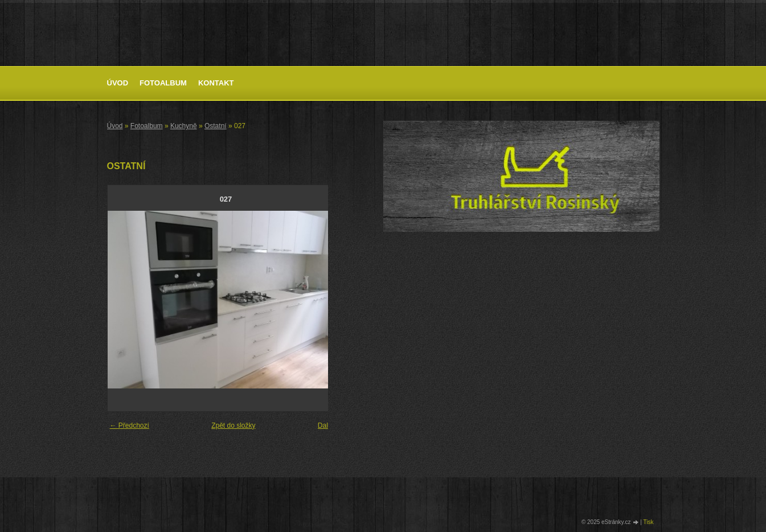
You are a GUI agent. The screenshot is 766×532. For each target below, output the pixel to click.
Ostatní (216, 126)
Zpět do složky (233, 425)
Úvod (118, 83)
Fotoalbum (163, 83)
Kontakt (216, 83)
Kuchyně (184, 126)
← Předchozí (130, 425)
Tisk (649, 522)
